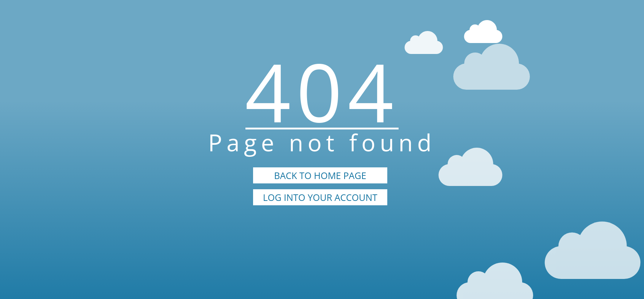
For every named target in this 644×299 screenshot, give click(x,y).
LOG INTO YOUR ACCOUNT (320, 197)
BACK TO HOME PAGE (320, 175)
